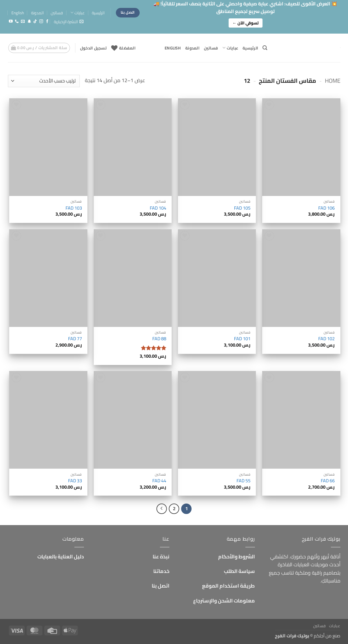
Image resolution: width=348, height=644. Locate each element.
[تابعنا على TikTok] (35, 22)
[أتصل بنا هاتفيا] (17, 22)
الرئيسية (98, 13)
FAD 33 (75, 481)
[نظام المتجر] (44, 81)
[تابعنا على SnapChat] (29, 22)
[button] (69, 22)
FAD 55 (244, 481)
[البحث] (265, 48)
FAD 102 (326, 339)
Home (333, 81)
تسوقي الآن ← (246, 23)
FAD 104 (158, 208)
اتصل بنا (161, 586)
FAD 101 (242, 339)
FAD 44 (159, 481)
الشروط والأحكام (237, 556)
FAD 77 (75, 339)
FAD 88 (159, 339)
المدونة (37, 13)
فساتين (57, 13)
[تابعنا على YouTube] (11, 22)
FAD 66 (328, 481)
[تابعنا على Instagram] (41, 22)
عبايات (78, 13)
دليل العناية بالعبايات (61, 556)
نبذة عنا (161, 556)
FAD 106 (326, 208)
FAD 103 (74, 208)
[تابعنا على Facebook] (47, 22)
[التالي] (162, 509)
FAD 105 (242, 208)
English (18, 13)
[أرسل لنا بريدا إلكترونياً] (23, 22)
